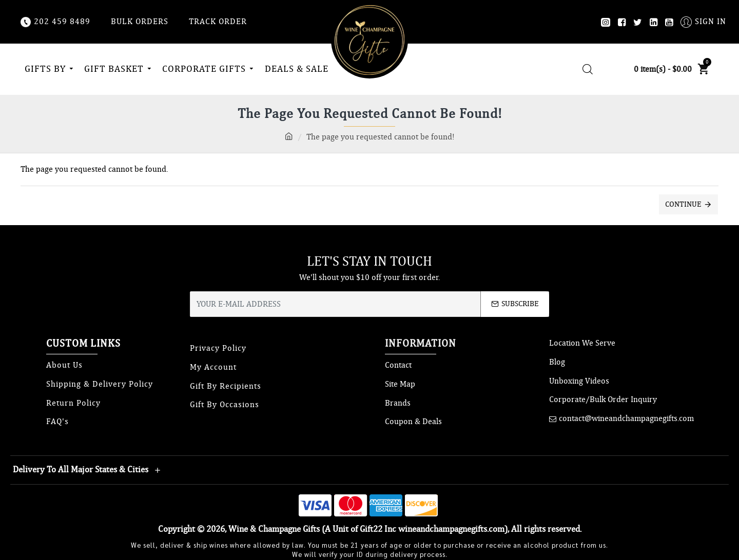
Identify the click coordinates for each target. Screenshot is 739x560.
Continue (683, 204)
